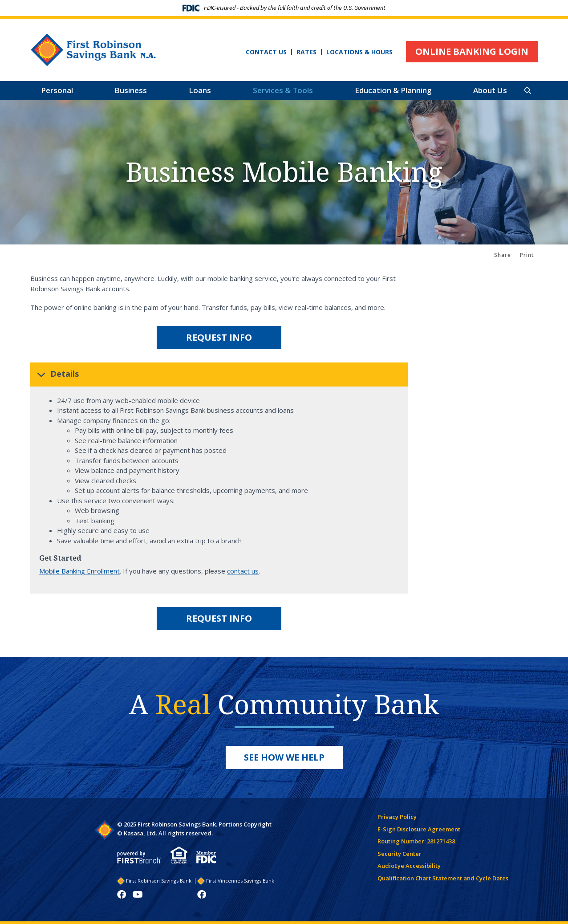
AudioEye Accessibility (409, 866)
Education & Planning (393, 90)
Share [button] (503, 255)
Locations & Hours (359, 52)
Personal (57, 90)
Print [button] (527, 255)
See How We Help (284, 757)
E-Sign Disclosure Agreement (419, 829)
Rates (306, 52)
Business (131, 90)
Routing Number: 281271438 (416, 841)
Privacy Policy (397, 817)
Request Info (219, 337)
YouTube (138, 895)
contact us (243, 571)
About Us (490, 90)
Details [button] (65, 374)
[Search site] (528, 91)
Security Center (400, 854)
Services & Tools (283, 90)
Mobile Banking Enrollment (79, 571)
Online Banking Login (472, 51)
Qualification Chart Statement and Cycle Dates (443, 878)
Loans (200, 90)
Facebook (122, 895)
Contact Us (266, 52)
